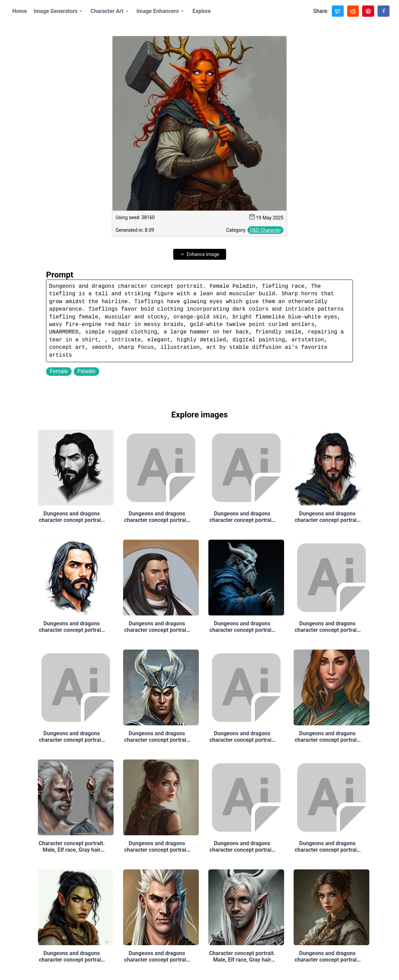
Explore (202, 11)
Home (20, 11)
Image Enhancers (161, 11)
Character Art (110, 11)
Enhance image (199, 254)
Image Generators (59, 11)
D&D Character (265, 230)
